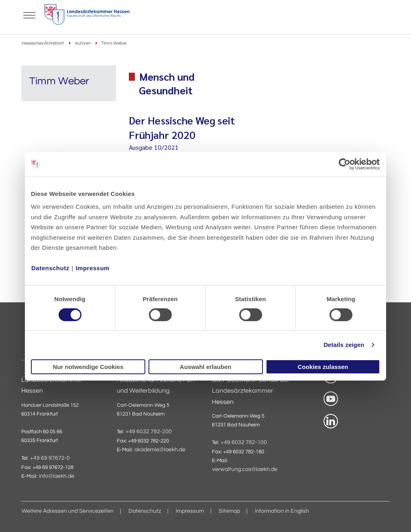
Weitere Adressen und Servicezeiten (68, 511)
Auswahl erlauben (205, 367)
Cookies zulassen (323, 367)
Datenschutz (50, 268)
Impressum (93, 268)
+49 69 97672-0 (50, 458)
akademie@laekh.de (160, 450)
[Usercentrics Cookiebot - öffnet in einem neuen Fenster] (345, 164)
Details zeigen (344, 345)
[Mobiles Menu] (29, 14)
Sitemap (229, 511)
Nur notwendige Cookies (88, 367)
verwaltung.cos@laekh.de (245, 469)
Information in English (282, 511)
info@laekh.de (57, 476)
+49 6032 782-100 (244, 442)
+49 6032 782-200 (149, 432)
